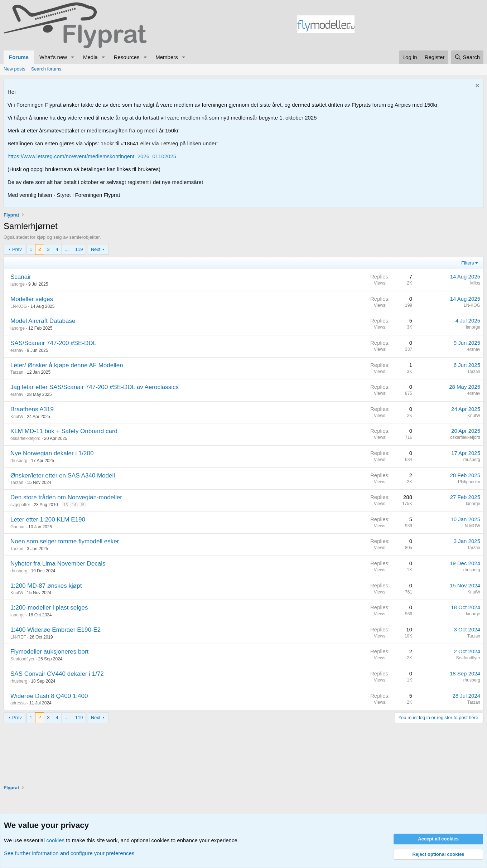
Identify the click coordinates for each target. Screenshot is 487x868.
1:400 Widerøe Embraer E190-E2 (56, 630)
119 (79, 249)
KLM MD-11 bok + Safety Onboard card (64, 431)
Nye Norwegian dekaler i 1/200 (52, 453)
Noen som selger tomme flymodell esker (65, 541)
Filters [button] (467, 263)
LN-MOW (471, 526)
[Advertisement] (419, 25)
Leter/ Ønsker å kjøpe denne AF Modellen (67, 365)
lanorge (18, 284)
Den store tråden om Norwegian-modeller (66, 497)
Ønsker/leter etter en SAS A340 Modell (63, 476)
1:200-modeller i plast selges (49, 608)
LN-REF (18, 637)
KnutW (17, 417)
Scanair (21, 277)
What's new (53, 57)
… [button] (67, 249)
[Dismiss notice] (476, 86)
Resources (127, 57)
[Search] (467, 57)
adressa (18, 703)
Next (96, 249)
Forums (19, 57)
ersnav (17, 350)
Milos (475, 283)
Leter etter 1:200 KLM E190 (48, 520)
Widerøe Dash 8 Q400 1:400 (49, 696)
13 (66, 505)
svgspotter (20, 505)
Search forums (46, 69)
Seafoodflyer (22, 659)
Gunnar (18, 527)
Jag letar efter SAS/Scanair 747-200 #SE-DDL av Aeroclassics (95, 387)
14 (74, 505)
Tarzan (17, 372)
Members (167, 57)
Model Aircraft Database (43, 321)
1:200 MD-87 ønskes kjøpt (46, 586)
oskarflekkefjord (25, 438)
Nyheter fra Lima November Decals (58, 564)
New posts (15, 69)
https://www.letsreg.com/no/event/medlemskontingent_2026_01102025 (92, 156)
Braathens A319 (32, 409)
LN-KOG (19, 306)
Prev (17, 249)
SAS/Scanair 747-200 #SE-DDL (53, 343)
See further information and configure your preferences (69, 853)
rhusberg (19, 461)
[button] (73, 57)
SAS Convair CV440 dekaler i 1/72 (57, 674)
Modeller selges (32, 299)
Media (90, 57)
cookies (55, 840)
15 (82, 505)
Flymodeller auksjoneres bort (49, 652)
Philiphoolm (469, 482)
